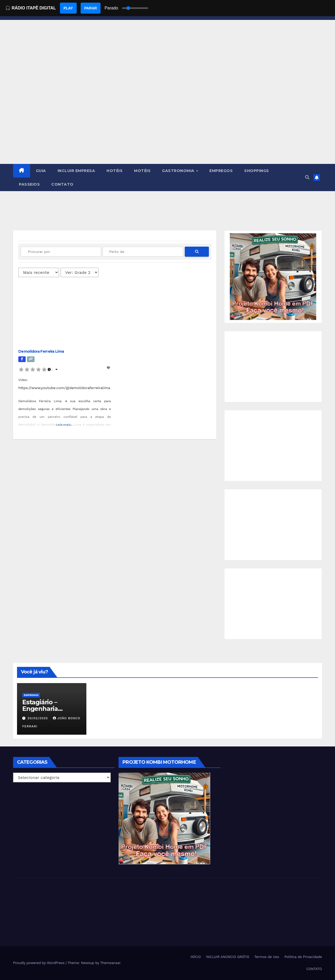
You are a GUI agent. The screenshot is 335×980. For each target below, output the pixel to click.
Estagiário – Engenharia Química (40, 709)
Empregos (31, 695)
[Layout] (80, 272)
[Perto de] (143, 252)
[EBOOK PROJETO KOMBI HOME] (273, 276)
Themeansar (110, 963)
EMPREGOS (221, 171)
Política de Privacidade (303, 957)
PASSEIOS (29, 184)
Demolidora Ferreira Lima (41, 351)
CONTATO (62, 184)
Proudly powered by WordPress (39, 963)
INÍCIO (196, 957)
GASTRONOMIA (179, 171)
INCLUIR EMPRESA (76, 171)
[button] (307, 177)
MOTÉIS (142, 171)
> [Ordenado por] (39, 272)
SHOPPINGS (257, 171)
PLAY (68, 8)
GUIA (41, 171)
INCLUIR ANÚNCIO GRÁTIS (228, 957)
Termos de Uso (267, 957)
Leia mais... (65, 425)
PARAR (91, 8)
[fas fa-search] (197, 252)
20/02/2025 (38, 718)
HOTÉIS (115, 171)
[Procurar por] (61, 252)
